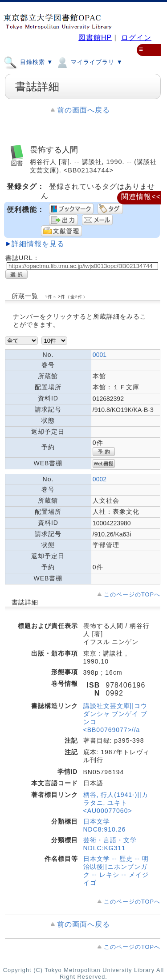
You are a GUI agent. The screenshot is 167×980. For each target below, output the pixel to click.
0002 (100, 479)
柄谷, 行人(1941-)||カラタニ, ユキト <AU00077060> (116, 803)
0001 (100, 355)
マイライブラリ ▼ (89, 62)
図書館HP (95, 38)
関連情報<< (141, 197)
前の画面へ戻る (83, 110)
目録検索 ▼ (28, 62)
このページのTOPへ (132, 594)
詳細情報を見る (38, 244)
